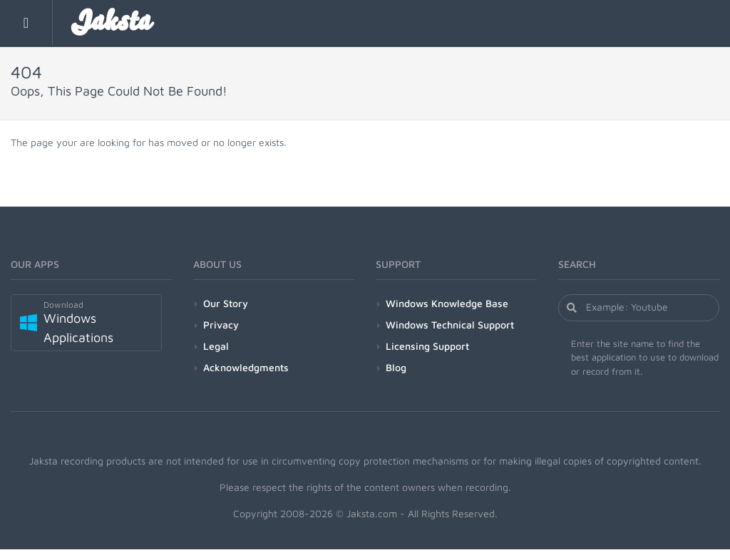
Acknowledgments (246, 367)
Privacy (221, 325)
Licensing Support (427, 346)
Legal (216, 346)
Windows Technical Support (450, 325)
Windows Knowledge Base (447, 303)
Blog (396, 367)
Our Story (226, 303)
